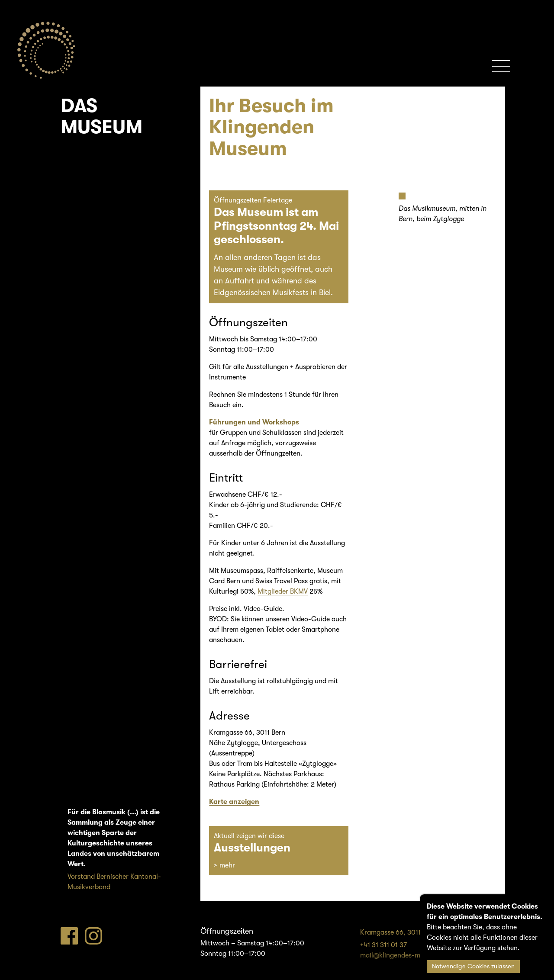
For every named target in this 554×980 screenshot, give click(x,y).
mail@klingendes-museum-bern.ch (413, 955)
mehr (227, 865)
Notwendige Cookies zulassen (473, 966)
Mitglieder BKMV (283, 591)
